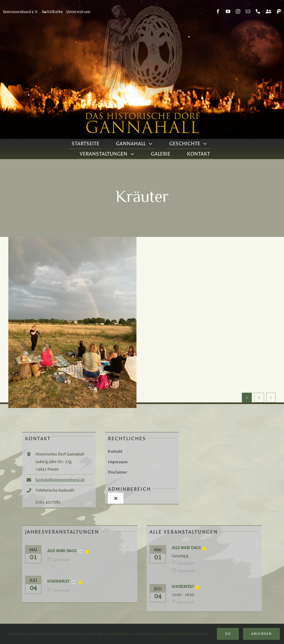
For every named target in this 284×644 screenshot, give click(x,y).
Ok (228, 634)
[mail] (248, 11)
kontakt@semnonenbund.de (60, 480)
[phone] (258, 11)
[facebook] (218, 11)
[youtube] (228, 11)
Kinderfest (58, 581)
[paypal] (279, 11)
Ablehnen (261, 634)
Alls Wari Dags (62, 551)
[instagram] (238, 11)
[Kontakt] (268, 11)
